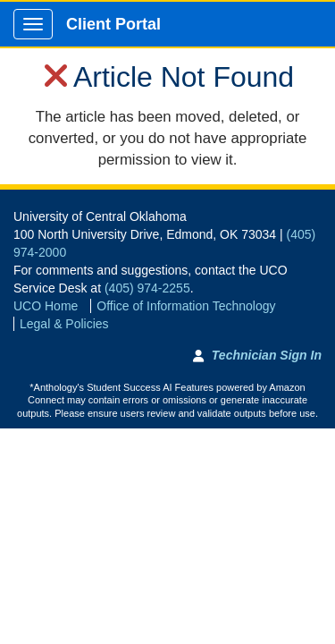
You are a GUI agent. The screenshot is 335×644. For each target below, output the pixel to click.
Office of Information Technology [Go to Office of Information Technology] (186, 306)
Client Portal (113, 24)
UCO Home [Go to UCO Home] (46, 306)
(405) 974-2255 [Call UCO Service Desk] (147, 288)
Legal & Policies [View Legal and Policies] (64, 324)
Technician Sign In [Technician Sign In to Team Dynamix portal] (267, 355)
